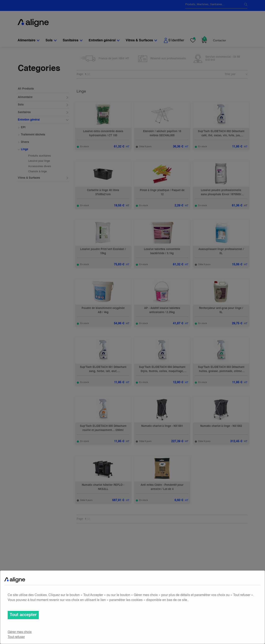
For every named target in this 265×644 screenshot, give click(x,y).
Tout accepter (23, 615)
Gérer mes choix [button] (20, 632)
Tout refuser (16, 637)
